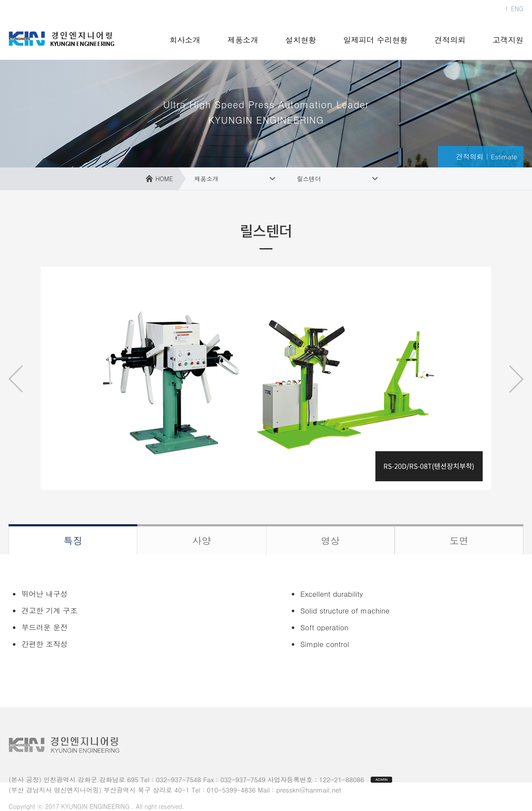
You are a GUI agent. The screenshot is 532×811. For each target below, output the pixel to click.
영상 (330, 540)
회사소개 (185, 40)
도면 (459, 540)
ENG (517, 9)
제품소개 (243, 40)
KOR (496, 9)
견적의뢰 (450, 40)
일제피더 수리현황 (375, 40)
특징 (73, 540)
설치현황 (301, 40)
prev (16, 379)
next (516, 379)
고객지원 (508, 40)
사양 (202, 540)
